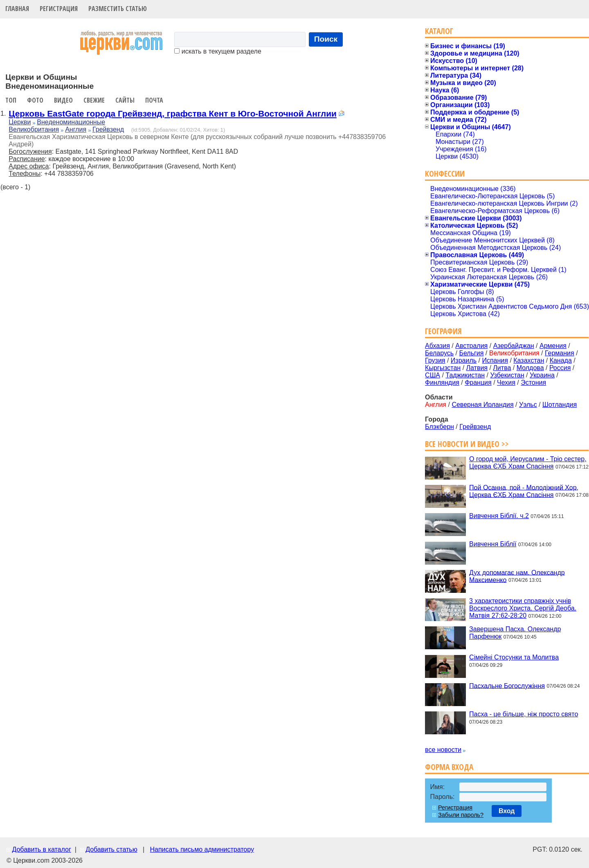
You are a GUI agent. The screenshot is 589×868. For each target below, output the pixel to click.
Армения (553, 346)
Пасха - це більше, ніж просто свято (524, 714)
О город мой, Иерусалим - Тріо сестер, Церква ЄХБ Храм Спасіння (528, 463)
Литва (502, 368)
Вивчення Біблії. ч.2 (499, 516)
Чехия (506, 382)
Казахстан (529, 360)
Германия (560, 353)
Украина (542, 375)
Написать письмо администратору (202, 849)
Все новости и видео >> (467, 444)
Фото (35, 100)
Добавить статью (111, 849)
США (433, 375)
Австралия (471, 346)
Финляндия (442, 382)
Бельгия (471, 353)
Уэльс (528, 405)
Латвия (477, 368)
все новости (443, 750)
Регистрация (59, 9)
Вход (507, 811)
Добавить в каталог (41, 849)
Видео (63, 100)
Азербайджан (514, 346)
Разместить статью (118, 9)
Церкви (20, 122)
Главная (17, 9)
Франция (478, 382)
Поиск (326, 39)
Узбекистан (507, 375)
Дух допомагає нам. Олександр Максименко (517, 576)
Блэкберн (440, 427)
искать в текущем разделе (218, 51)
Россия (560, 368)
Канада (561, 360)
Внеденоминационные (71, 122)
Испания (495, 360)
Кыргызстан (443, 368)
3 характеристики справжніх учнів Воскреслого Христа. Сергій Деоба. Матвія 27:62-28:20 (523, 608)
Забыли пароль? (461, 815)
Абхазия (437, 346)
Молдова (530, 368)
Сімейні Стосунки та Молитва (514, 657)
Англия (76, 129)
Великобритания (34, 129)
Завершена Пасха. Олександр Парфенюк (515, 633)
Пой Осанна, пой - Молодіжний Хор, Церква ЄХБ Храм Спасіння (524, 491)
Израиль (464, 360)
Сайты (125, 100)
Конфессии (445, 174)
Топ (11, 100)
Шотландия (560, 405)
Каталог (439, 31)
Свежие (94, 100)
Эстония (533, 382)
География (443, 331)
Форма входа (449, 767)
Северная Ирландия (482, 405)
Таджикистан (465, 375)
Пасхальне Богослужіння (507, 685)
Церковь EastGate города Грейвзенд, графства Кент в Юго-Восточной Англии (172, 113)
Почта (154, 100)
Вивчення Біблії (493, 544)
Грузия (435, 360)
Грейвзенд (108, 129)
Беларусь (439, 353)
